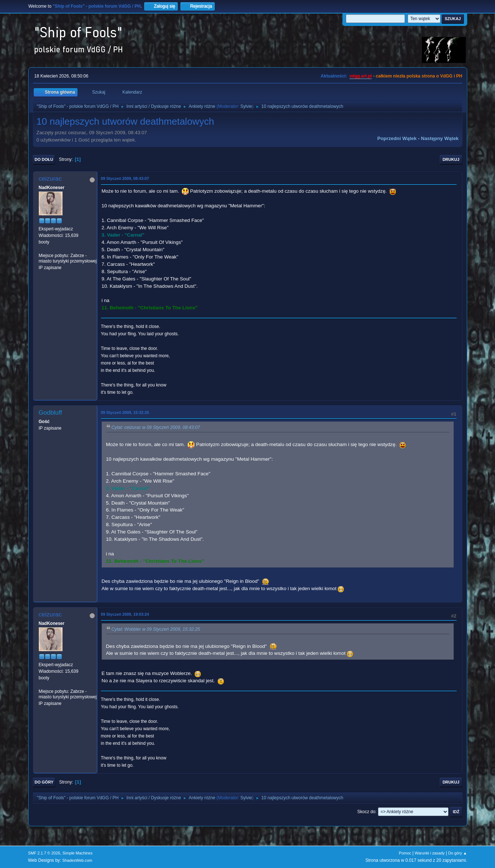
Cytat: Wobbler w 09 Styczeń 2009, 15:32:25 (156, 630)
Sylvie (246, 106)
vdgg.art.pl (361, 76)
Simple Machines (78, 853)
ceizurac (50, 179)
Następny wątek (440, 138)
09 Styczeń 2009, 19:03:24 (125, 614)
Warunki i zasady (430, 853)
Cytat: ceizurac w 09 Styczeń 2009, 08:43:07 (156, 428)
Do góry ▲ (457, 853)
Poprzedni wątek (397, 138)
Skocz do (366, 812)
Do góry (44, 782)
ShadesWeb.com (77, 860)
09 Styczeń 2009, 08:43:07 (125, 178)
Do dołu (44, 159)
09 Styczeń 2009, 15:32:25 (125, 412)
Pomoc (405, 853)
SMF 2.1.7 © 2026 (44, 853)
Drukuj (451, 159)
